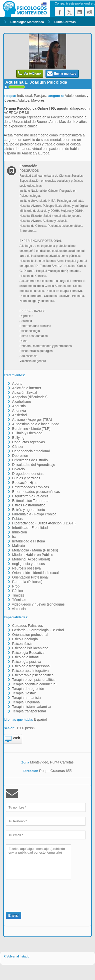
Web (12, 739)
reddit (89, 12)
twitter (69, 12)
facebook (59, 12)
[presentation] (35, 893)
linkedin (79, 12)
